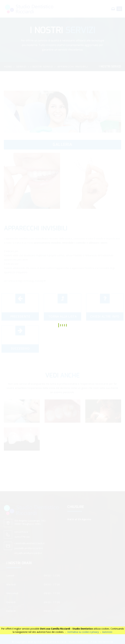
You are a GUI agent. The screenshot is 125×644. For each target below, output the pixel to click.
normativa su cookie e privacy (83, 632)
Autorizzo (107, 632)
